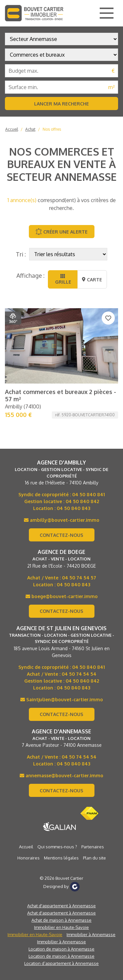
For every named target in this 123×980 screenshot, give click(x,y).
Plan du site (94, 858)
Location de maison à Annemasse (61, 949)
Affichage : (31, 275)
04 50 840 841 (89, 494)
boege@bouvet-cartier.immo (62, 596)
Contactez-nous (61, 535)
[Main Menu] (107, 13)
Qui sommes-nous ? (57, 847)
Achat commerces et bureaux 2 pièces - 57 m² (61, 395)
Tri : (21, 254)
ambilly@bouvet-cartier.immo (62, 520)
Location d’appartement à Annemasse (61, 963)
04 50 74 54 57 (79, 578)
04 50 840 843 (73, 508)
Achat (30, 129)
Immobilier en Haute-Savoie (61, 927)
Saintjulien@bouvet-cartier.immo (62, 699)
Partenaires (93, 847)
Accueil (12, 129)
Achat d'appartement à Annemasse (61, 906)
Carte (92, 280)
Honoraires (29, 858)
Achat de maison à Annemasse (61, 920)
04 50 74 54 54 (79, 674)
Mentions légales (61, 858)
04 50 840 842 (82, 501)
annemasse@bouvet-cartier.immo (61, 775)
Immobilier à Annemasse (91, 934)
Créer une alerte (61, 232)
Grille (62, 279)
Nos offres (52, 129)
